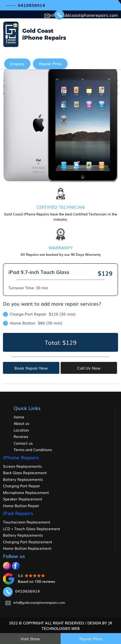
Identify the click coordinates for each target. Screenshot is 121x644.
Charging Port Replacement (28, 542)
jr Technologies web (77, 626)
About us (21, 423)
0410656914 (31, 5)
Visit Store (30, 639)
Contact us (23, 443)
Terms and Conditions (33, 449)
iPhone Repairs (21, 457)
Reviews (21, 436)
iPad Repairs (18, 513)
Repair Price (50, 63)
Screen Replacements (22, 466)
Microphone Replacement (26, 492)
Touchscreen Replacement (27, 522)
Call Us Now (89, 368)
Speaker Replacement (23, 499)
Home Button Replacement (27, 548)
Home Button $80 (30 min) (33, 323)
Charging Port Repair (22, 486)
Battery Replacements (23, 479)
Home (19, 417)
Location (21, 430)
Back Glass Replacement (25, 472)
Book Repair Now (31, 368)
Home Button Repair (21, 505)
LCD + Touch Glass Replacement (32, 528)
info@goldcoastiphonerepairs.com (81, 15)
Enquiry (17, 63)
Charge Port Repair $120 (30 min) (39, 314)
